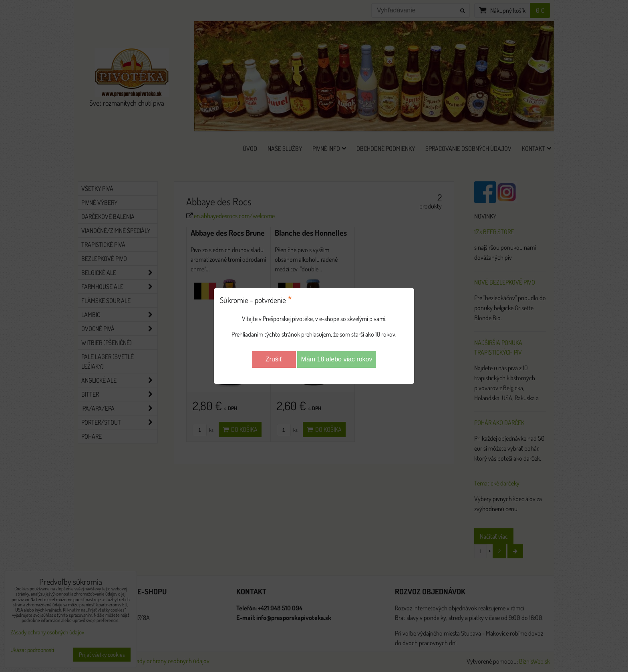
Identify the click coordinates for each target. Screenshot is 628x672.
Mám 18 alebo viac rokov (337, 359)
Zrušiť (274, 359)
